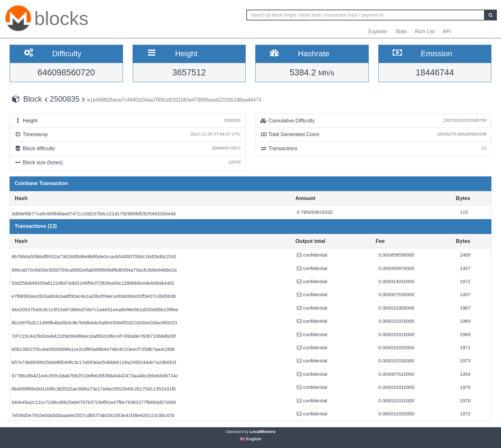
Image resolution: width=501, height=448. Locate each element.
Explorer (378, 31)
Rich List (425, 31)
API (447, 31)
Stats (401, 31)
